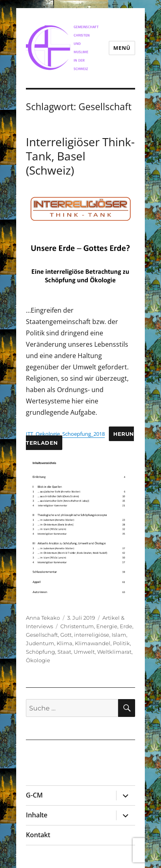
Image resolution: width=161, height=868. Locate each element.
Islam (119, 635)
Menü (122, 48)
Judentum (40, 643)
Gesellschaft (42, 635)
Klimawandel (93, 643)
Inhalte (37, 815)
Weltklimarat (114, 652)
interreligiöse (92, 635)
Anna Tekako (43, 618)
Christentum (77, 626)
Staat (64, 652)
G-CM (34, 795)
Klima (65, 643)
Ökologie (38, 660)
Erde (126, 626)
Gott (66, 635)
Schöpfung (40, 652)
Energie (107, 626)
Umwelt (84, 652)
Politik (121, 643)
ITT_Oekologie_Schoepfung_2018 (65, 434)
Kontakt (38, 835)
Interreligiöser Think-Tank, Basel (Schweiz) (80, 156)
